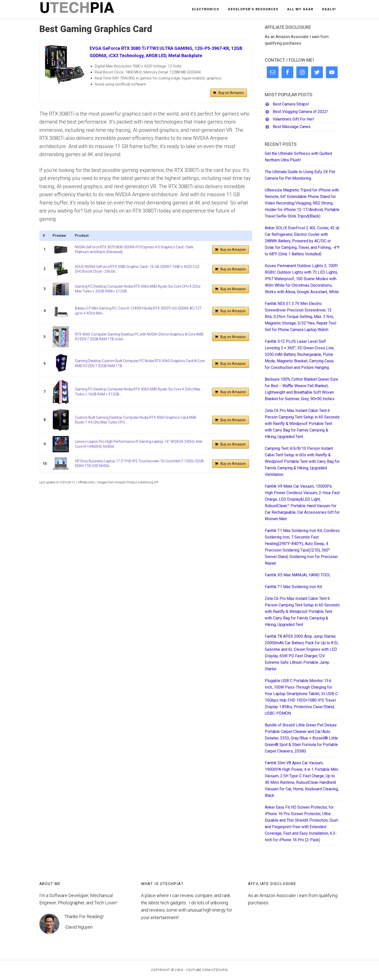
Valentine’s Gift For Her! (293, 119)
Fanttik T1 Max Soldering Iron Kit (293, 587)
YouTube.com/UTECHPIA (207, 970)
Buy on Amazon (231, 93)
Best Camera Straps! (291, 104)
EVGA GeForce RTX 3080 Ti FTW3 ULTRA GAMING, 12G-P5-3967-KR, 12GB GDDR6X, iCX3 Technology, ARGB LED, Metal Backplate (166, 52)
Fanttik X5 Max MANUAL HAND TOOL (298, 575)
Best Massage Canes (292, 127)
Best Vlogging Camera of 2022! (300, 112)
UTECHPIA (84, 10)
